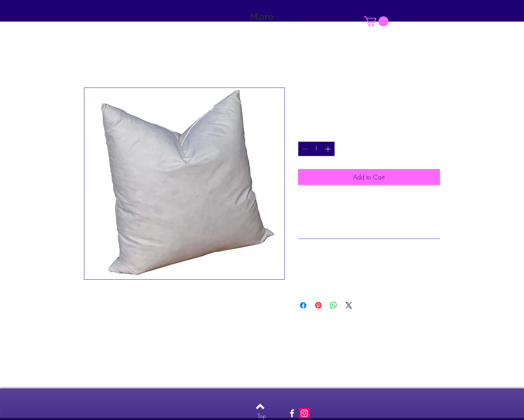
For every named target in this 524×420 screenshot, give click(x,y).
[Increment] (329, 149)
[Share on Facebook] (303, 305)
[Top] (262, 416)
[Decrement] (304, 149)
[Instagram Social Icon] (304, 413)
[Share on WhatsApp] (334, 305)
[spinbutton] (316, 149)
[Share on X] (349, 305)
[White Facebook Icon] (292, 413)
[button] (376, 21)
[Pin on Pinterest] (318, 305)
